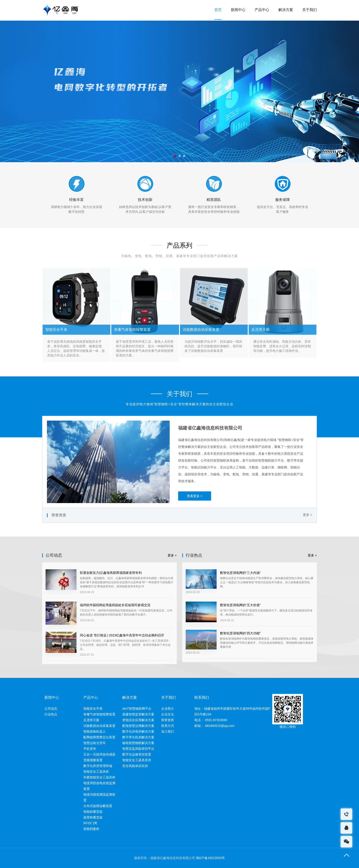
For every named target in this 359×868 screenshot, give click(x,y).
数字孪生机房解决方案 (138, 737)
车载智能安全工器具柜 (99, 778)
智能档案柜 (91, 829)
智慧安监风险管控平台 (138, 749)
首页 (218, 10)
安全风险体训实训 (135, 766)
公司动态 (51, 709)
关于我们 (310, 10)
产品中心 (262, 10)
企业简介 (168, 709)
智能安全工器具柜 (96, 772)
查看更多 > (195, 496)
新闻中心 (238, 10)
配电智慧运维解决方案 (138, 726)
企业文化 (168, 715)
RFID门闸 (90, 823)
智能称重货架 (93, 812)
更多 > (307, 515)
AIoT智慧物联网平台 (137, 709)
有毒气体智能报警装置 (99, 715)
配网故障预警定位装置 (99, 737)
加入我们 (168, 732)
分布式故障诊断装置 (98, 806)
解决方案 (286, 10)
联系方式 (168, 726)
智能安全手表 (93, 709)
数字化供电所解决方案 (138, 732)
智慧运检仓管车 (95, 743)
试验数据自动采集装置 (99, 726)
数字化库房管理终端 (98, 766)
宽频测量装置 (93, 760)
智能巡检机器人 (95, 732)
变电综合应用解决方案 (138, 720)
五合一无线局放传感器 (99, 755)
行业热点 (51, 715)
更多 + (172, 555)
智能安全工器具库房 (137, 760)
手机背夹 (90, 749)
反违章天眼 (91, 720)
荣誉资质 (168, 720)
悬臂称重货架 (93, 818)
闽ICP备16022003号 (210, 858)
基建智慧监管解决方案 (138, 715)
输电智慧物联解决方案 (138, 743)
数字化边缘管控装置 (137, 755)
